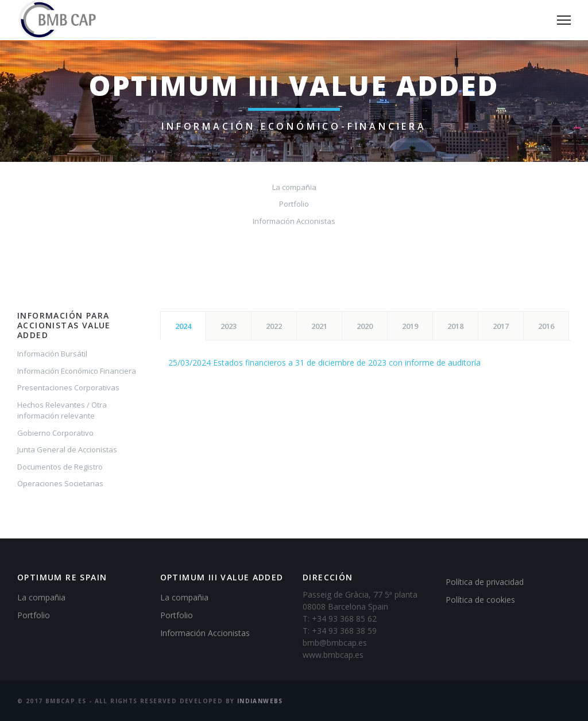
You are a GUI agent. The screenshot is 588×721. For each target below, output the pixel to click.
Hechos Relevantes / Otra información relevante (62, 410)
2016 (546, 326)
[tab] (183, 325)
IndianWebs (260, 701)
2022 (274, 326)
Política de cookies (480, 600)
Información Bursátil (52, 354)
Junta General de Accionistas (67, 449)
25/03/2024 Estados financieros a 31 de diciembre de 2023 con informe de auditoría (324, 363)
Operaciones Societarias (60, 483)
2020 (365, 326)
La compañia (294, 187)
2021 (319, 326)
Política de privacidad (485, 582)
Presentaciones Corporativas (68, 387)
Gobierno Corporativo (55, 433)
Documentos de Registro (60, 467)
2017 (501, 326)
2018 (455, 326)
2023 (229, 326)
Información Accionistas (294, 221)
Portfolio (294, 204)
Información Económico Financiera (77, 371)
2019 (410, 326)
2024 (183, 326)
